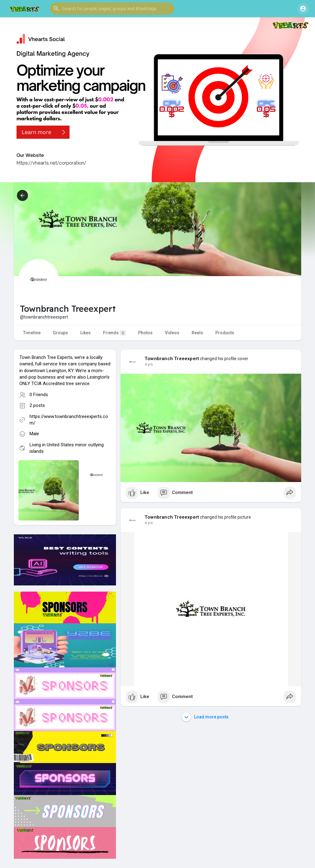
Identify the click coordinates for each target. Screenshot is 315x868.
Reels (197, 333)
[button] (112, 9)
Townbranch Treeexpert (172, 359)
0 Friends (39, 395)
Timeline (32, 333)
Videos (172, 333)
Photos (145, 333)
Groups (60, 333)
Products (225, 333)
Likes (86, 333)
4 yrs (149, 364)
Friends (114, 333)
